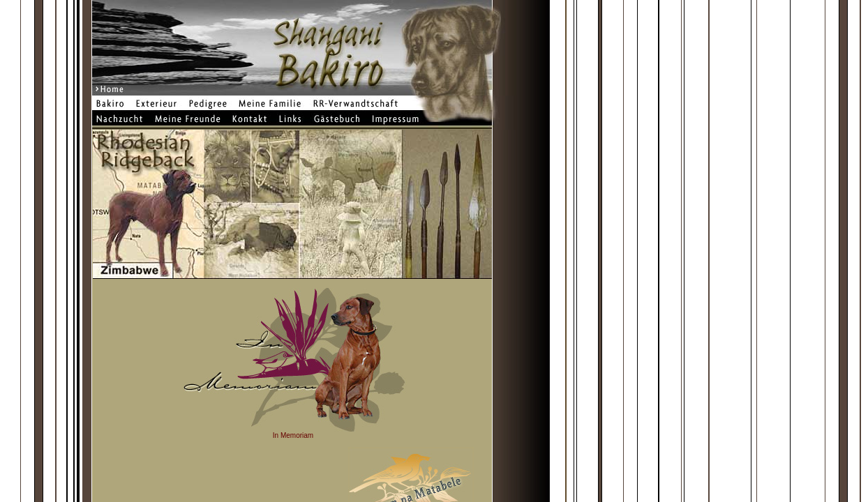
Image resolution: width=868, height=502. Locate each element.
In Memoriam (293, 435)
